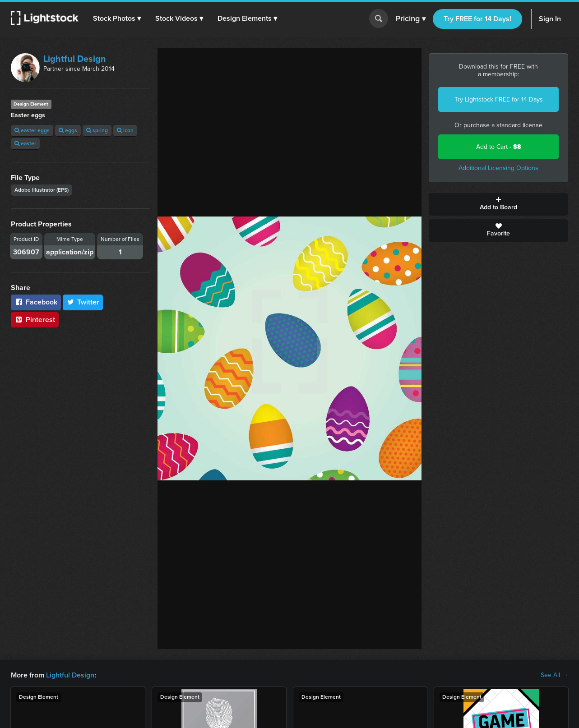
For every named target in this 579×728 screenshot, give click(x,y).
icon (125, 130)
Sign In (550, 19)
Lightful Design (75, 59)
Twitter (83, 302)
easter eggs (32, 130)
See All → (554, 675)
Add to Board (498, 204)
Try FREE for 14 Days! (477, 19)
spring (97, 130)
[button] (117, 18)
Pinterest (35, 320)
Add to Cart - (499, 147)
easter (25, 143)
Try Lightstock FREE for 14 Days (499, 99)
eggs (68, 130)
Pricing (410, 19)
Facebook (36, 302)
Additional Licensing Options (498, 168)
